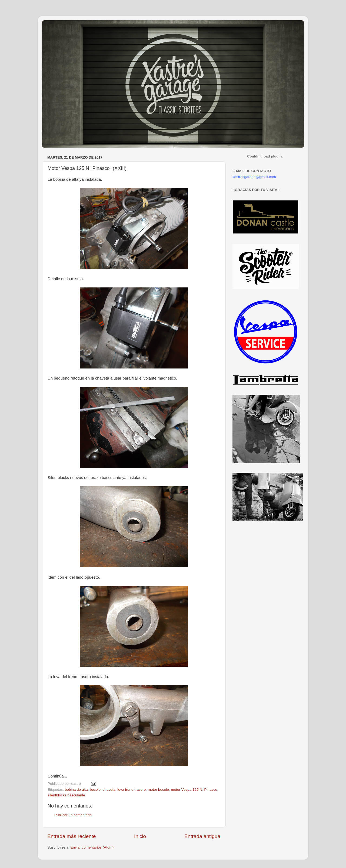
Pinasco (211, 790)
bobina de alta (76, 790)
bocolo (95, 790)
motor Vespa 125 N (187, 790)
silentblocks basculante (66, 795)
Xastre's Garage (58, 27)
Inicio (140, 836)
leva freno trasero (132, 790)
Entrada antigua (202, 836)
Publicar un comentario (73, 815)
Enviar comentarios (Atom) (92, 847)
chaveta (109, 790)
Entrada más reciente (72, 836)
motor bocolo (158, 790)
